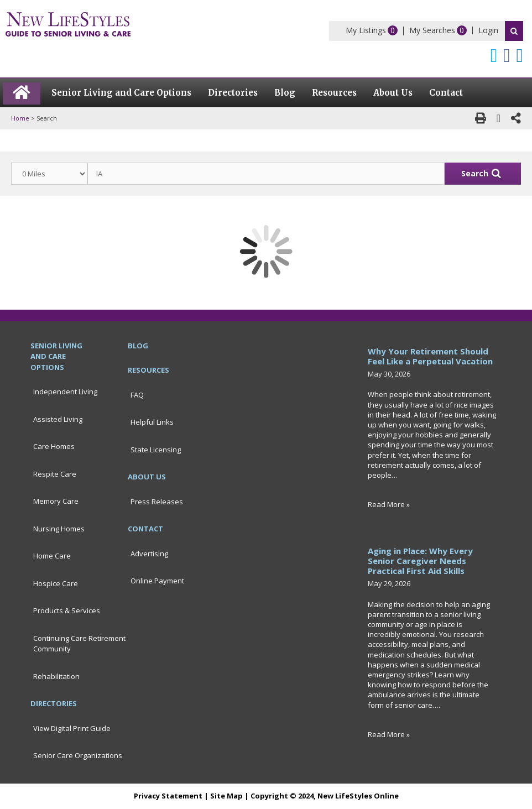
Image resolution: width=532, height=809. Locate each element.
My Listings (366, 30)
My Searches (432, 30)
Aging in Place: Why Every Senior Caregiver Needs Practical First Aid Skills (420, 561)
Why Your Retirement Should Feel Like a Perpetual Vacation (430, 356)
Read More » (389, 504)
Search (514, 31)
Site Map (226, 796)
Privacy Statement (168, 796)
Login (488, 30)
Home (20, 118)
